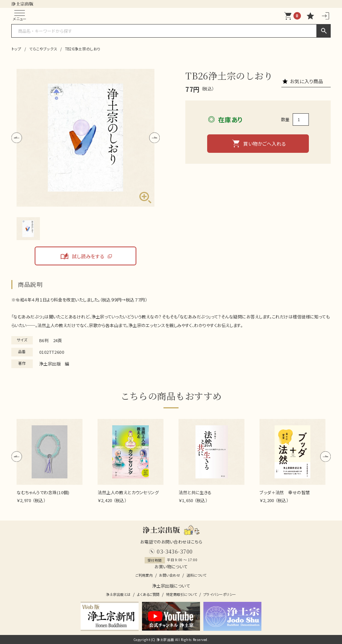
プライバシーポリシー (220, 595)
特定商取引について (182, 595)
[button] (17, 137)
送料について (197, 575)
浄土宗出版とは (118, 595)
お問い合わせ (169, 575)
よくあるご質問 (148, 595)
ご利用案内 (144, 575)
